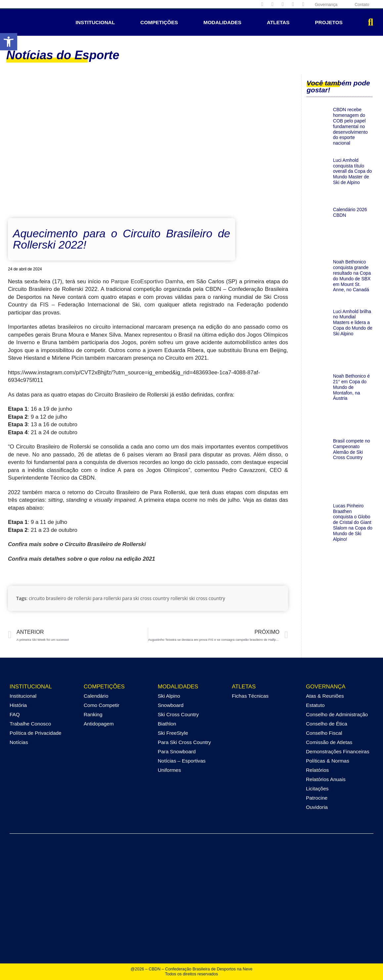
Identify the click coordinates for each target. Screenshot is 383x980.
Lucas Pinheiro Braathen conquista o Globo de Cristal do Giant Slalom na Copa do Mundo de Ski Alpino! (353, 522)
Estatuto (315, 705)
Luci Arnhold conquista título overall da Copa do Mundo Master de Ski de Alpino (353, 171)
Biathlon (167, 724)
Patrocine (317, 798)
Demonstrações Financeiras (338, 751)
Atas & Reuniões (325, 696)
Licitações (317, 789)
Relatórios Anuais (326, 779)
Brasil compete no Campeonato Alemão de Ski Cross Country (352, 449)
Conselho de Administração (337, 714)
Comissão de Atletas (329, 742)
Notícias (19, 742)
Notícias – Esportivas (182, 761)
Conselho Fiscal (324, 733)
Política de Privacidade (36, 733)
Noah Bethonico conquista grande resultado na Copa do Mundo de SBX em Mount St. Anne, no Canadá (352, 276)
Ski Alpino (169, 696)
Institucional (95, 22)
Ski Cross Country (178, 714)
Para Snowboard (177, 751)
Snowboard (171, 705)
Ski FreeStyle (173, 733)
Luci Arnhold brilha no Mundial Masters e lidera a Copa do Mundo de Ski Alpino (353, 323)
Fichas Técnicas (250, 696)
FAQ (15, 714)
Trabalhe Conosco (30, 724)
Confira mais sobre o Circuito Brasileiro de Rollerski (77, 544)
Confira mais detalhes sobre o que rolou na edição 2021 (82, 559)
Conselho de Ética (327, 724)
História (18, 705)
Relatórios (317, 770)
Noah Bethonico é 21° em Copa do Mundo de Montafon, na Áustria (351, 387)
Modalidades (222, 22)
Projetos (329, 22)
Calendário (96, 696)
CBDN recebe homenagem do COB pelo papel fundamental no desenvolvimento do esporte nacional (350, 126)
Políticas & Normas (328, 761)
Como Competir (102, 705)
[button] (370, 23)
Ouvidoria (317, 807)
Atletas (278, 22)
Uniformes (169, 770)
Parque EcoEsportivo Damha (147, 281)
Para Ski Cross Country (184, 742)
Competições (159, 22)
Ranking (93, 714)
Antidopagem (99, 724)
